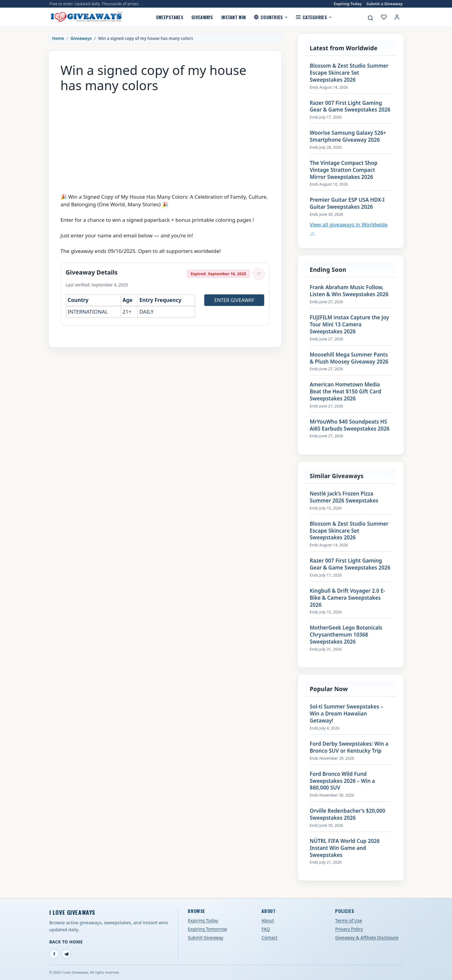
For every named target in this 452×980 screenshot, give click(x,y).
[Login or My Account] (397, 17)
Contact (269, 937)
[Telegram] (66, 954)
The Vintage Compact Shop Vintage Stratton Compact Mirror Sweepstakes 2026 (344, 170)
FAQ (266, 929)
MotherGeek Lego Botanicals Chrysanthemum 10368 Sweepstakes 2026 (346, 635)
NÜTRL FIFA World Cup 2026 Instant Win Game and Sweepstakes (345, 848)
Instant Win (233, 17)
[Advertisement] (165, 140)
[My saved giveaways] (384, 17)
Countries (271, 17)
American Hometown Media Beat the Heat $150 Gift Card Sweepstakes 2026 (346, 392)
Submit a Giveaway (384, 4)
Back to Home (66, 942)
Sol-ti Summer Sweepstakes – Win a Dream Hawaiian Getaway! (347, 714)
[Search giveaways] (370, 18)
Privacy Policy (349, 929)
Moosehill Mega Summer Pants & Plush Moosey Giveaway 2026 (349, 358)
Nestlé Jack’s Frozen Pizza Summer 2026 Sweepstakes (344, 497)
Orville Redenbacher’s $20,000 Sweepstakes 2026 (348, 814)
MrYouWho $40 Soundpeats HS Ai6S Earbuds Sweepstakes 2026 (350, 425)
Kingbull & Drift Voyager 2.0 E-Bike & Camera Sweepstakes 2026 (348, 598)
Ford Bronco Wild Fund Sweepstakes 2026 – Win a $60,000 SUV (342, 781)
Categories (314, 17)
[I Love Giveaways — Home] (86, 17)
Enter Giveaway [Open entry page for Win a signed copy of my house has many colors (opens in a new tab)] (234, 300)
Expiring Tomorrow (207, 929)
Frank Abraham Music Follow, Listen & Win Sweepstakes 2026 (349, 291)
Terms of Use (349, 920)
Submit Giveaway (205, 937)
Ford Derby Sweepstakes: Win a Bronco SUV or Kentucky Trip (349, 747)
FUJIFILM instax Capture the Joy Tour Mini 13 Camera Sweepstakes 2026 (350, 325)
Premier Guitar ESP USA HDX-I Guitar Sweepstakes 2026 (347, 203)
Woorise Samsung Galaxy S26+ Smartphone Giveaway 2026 (348, 136)
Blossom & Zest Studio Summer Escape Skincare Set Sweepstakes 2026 (349, 73)
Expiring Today (348, 4)
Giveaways (202, 17)
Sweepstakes (170, 17)
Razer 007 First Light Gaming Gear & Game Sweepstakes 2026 (350, 107)
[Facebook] (54, 954)
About (268, 920)
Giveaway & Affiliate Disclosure (367, 937)
